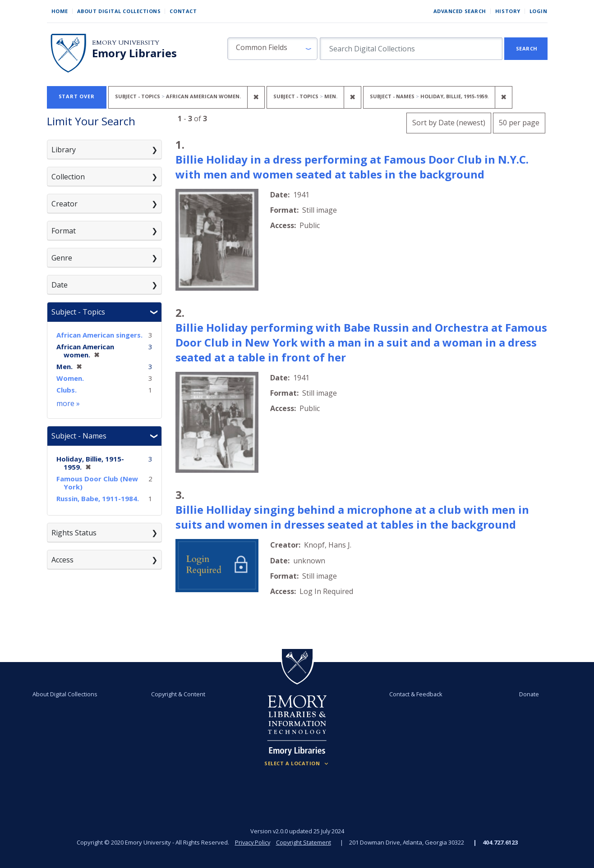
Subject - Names (79, 436)
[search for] (411, 49)
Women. (70, 378)
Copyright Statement (304, 842)
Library (64, 150)
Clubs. (67, 390)
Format (64, 231)
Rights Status (74, 533)
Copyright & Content (178, 694)
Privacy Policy (252, 842)
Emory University (126, 43)
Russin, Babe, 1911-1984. (98, 498)
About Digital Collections (119, 11)
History (508, 11)
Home (60, 11)
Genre (62, 258)
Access (62, 560)
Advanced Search (460, 11)
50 (519, 121)
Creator (64, 204)
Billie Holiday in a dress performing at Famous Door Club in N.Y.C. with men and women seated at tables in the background (352, 167)
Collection (68, 177)
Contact (183, 11)
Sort (449, 123)
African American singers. (99, 335)
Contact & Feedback (416, 694)
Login (539, 11)
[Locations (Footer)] (297, 763)
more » (68, 403)
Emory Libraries (134, 53)
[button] (272, 49)
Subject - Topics (78, 312)
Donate (529, 694)
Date (60, 285)
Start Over (77, 96)
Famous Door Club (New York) (97, 483)
